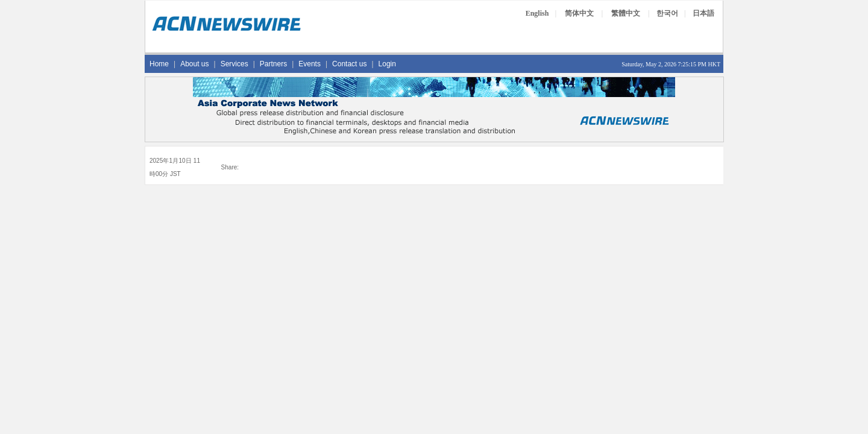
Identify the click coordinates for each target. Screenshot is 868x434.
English (537, 13)
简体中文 (579, 13)
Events (310, 64)
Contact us (349, 64)
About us (194, 64)
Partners (273, 64)
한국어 (667, 13)
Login (387, 64)
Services (234, 64)
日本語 (703, 13)
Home (159, 64)
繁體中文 (626, 13)
